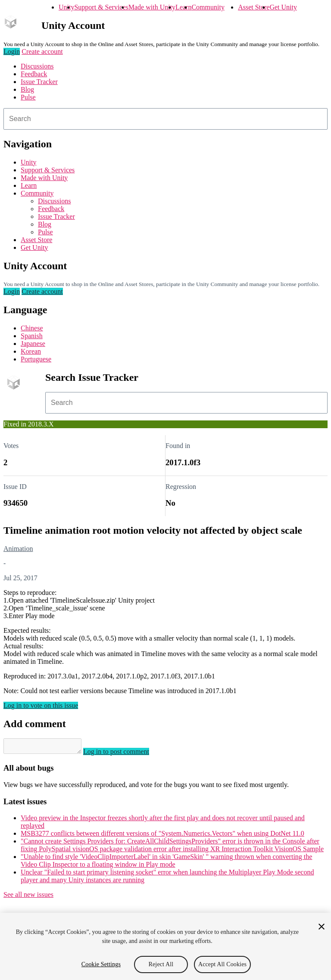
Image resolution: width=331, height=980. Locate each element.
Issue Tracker (39, 82)
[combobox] (165, 119)
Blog (27, 89)
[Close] (322, 927)
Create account (42, 51)
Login (12, 51)
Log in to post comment (125, 754)
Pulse (28, 97)
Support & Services (101, 7)
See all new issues (28, 897)
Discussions (37, 66)
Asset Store (254, 7)
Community (208, 7)
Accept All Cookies (222, 964)
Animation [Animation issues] (18, 549)
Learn (183, 7)
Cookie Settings (101, 964)
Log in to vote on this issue (41, 705)
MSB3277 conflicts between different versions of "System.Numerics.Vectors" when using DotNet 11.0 (162, 836)
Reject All (161, 964)
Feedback (34, 74)
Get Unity (283, 7)
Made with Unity (152, 7)
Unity (66, 7)
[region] (165, 946)
